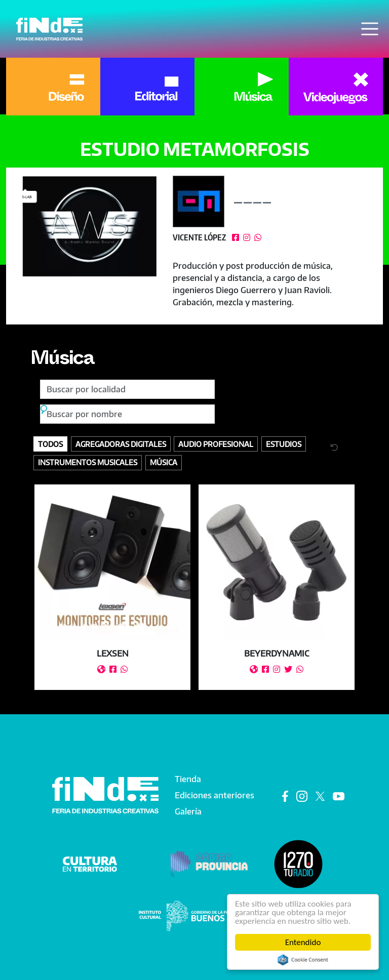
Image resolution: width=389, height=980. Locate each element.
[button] (89, 226)
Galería (188, 811)
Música (62, 361)
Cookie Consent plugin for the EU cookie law (303, 960)
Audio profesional (216, 444)
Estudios (284, 444)
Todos (50, 444)
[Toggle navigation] (370, 29)
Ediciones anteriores (215, 795)
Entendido (303, 942)
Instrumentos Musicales (88, 462)
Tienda (188, 779)
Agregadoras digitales (121, 444)
